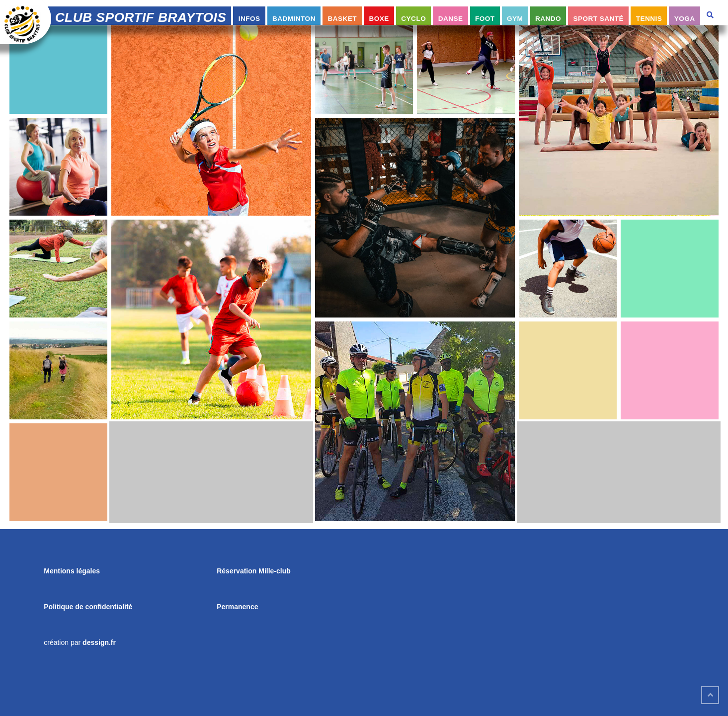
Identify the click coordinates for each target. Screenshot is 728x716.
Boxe (379, 19)
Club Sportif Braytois (141, 17)
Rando (548, 19)
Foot (485, 19)
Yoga (685, 19)
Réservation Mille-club (254, 571)
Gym (515, 19)
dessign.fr (99, 642)
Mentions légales (72, 571)
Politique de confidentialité (88, 607)
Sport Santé (599, 19)
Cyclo (413, 19)
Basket (342, 19)
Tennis (649, 19)
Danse (451, 19)
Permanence (237, 607)
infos (249, 19)
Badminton (294, 19)
